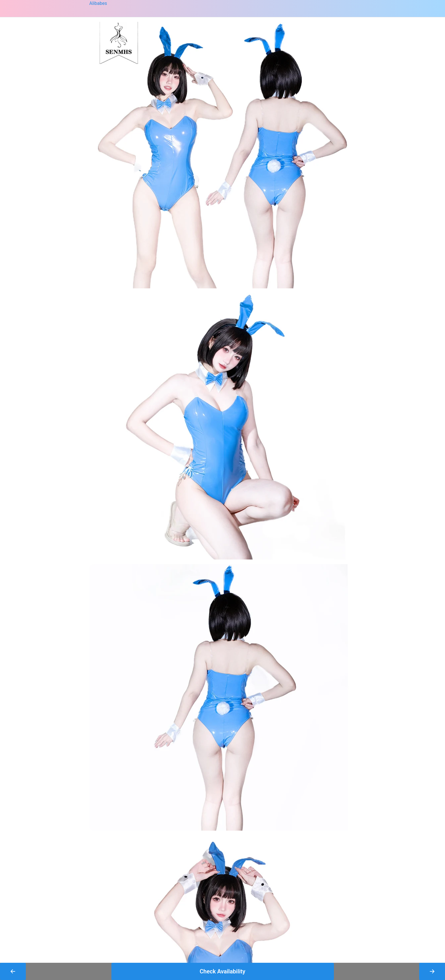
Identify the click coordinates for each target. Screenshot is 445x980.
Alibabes (98, 3)
